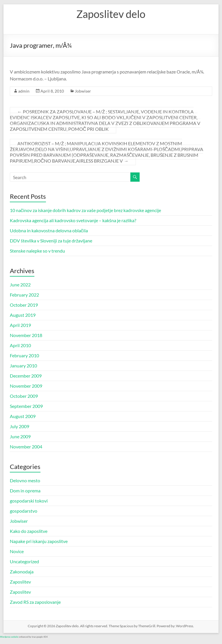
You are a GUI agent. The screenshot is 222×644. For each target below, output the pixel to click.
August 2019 (23, 315)
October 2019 (24, 305)
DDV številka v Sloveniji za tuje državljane (51, 241)
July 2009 (20, 426)
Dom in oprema (25, 491)
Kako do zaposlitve (29, 531)
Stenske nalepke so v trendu (37, 251)
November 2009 (26, 386)
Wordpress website (9, 637)
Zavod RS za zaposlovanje (35, 602)
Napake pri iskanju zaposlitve (39, 541)
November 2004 (26, 447)
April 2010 (20, 345)
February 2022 (24, 295)
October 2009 (24, 396)
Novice (17, 551)
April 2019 (20, 325)
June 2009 (20, 436)
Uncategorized (24, 561)
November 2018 (26, 335)
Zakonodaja (22, 572)
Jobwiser (83, 91)
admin (24, 91)
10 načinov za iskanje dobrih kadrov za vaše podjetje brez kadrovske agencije (85, 210)
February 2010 (24, 355)
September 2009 (26, 406)
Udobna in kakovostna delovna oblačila (49, 230)
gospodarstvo (24, 511)
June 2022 (20, 285)
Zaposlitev (20, 582)
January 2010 (23, 366)
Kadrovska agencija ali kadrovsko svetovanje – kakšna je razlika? (73, 220)
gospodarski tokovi (29, 501)
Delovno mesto (25, 480)
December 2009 (26, 376)
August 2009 (23, 416)
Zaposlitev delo (111, 14)
